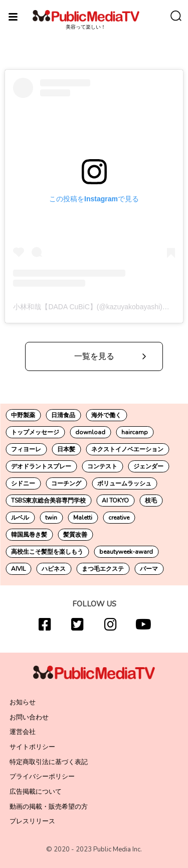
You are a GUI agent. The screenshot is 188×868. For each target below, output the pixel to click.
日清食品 (63, 415)
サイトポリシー (32, 747)
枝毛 (151, 501)
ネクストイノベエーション (127, 449)
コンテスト (102, 466)
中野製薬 (23, 415)
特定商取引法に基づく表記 (49, 762)
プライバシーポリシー (42, 777)
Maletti (83, 518)
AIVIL (18, 569)
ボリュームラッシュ (124, 483)
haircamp (135, 432)
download (90, 432)
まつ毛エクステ (103, 569)
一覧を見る (94, 356)
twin (51, 518)
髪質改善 (75, 535)
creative (119, 518)
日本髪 (66, 449)
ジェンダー (148, 466)
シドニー (23, 483)
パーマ (149, 569)
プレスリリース (32, 821)
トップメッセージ (35, 432)
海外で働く (106, 415)
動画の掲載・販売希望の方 (49, 807)
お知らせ (23, 702)
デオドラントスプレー (41, 466)
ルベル (20, 518)
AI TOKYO (115, 501)
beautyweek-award (126, 552)
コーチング (66, 483)
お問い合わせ (29, 717)
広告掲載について (36, 792)
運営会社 (23, 732)
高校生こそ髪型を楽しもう (47, 552)
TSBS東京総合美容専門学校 (48, 501)
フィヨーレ (26, 449)
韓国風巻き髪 (29, 535)
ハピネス (54, 569)
